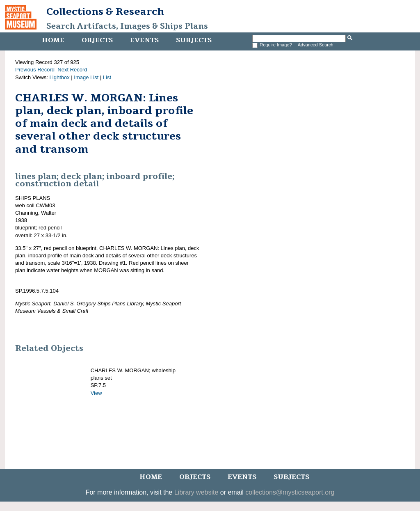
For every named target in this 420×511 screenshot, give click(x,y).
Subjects (194, 40)
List (107, 77)
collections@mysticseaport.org (290, 492)
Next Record (72, 70)
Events (144, 40)
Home (53, 40)
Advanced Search (316, 45)
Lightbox (60, 77)
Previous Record (35, 70)
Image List (86, 77)
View (96, 393)
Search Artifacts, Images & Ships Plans (127, 26)
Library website (196, 492)
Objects (97, 40)
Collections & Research (105, 11)
